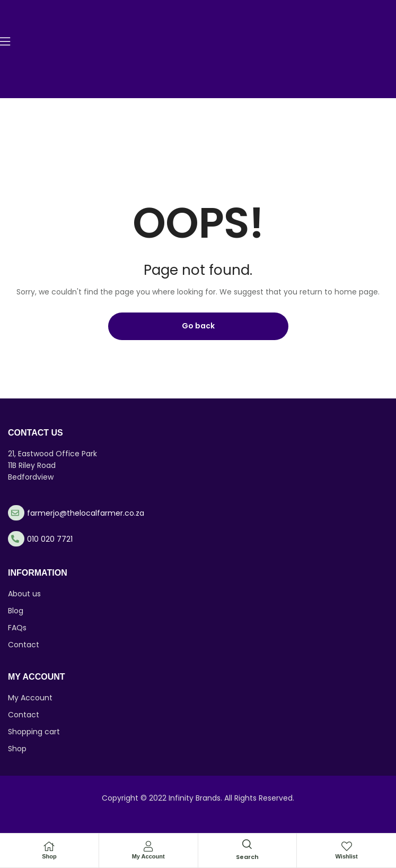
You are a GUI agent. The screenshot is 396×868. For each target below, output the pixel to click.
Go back (198, 326)
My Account (148, 856)
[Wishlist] (347, 846)
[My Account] (148, 846)
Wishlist (347, 856)
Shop (49, 856)
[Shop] (49, 846)
